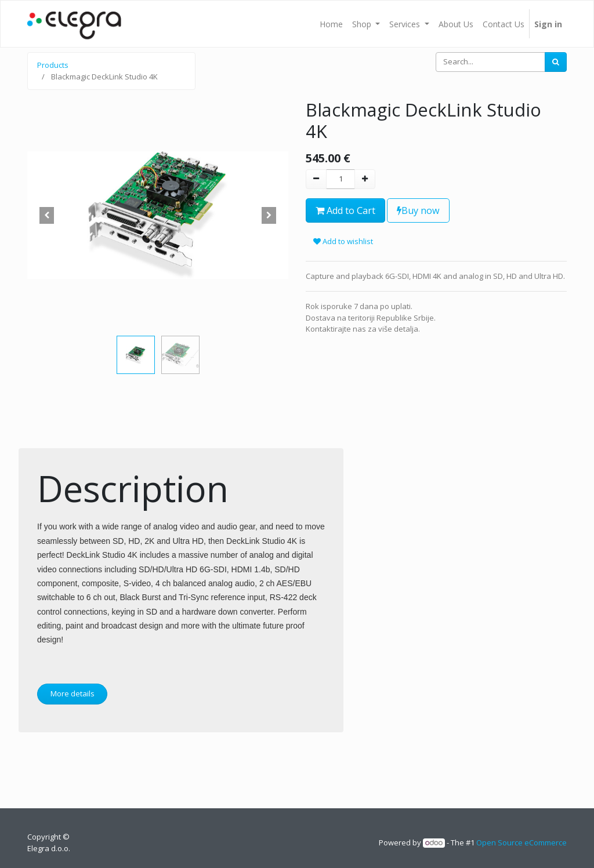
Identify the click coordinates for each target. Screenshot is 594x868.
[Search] (556, 62)
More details (73, 693)
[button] (47, 215)
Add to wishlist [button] (343, 241)
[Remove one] (316, 179)
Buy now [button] (418, 210)
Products (53, 65)
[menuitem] (331, 24)
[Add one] (365, 179)
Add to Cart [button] (345, 210)
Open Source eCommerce (521, 842)
